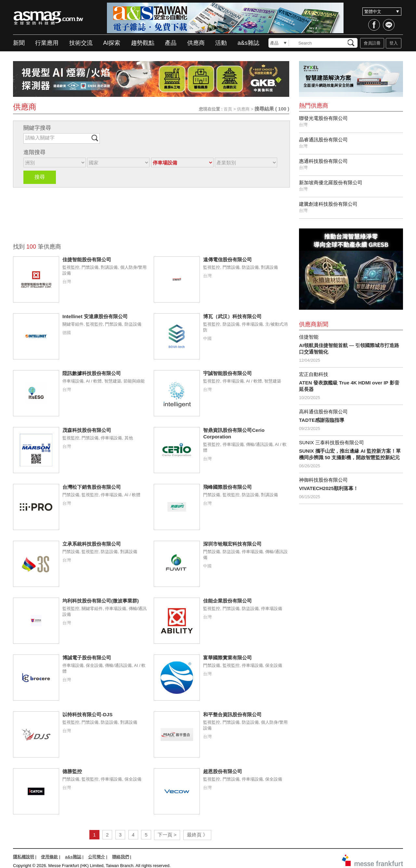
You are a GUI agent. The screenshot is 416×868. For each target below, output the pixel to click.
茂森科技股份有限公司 (87, 430)
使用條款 (49, 857)
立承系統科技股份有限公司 (92, 544)
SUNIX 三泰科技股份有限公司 (331, 442)
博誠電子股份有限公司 (87, 658)
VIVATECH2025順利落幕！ (329, 488)
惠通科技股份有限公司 (323, 161)
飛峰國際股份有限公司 (227, 487)
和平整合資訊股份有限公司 (232, 714)
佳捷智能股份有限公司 (87, 259)
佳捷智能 (309, 337)
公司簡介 (97, 857)
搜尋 (40, 177)
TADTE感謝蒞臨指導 (322, 420)
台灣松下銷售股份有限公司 (92, 487)
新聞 (19, 43)
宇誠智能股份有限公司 (227, 373)
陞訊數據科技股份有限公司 (92, 373)
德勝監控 (72, 771)
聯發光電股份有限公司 (323, 118)
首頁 (228, 109)
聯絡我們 (121, 857)
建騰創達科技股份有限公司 (328, 204)
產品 (171, 43)
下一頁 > (167, 835)
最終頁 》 (197, 835)
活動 (221, 43)
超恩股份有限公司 (223, 771)
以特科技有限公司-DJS (87, 714)
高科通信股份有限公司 (323, 412)
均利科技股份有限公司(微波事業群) (101, 601)
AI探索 (112, 43)
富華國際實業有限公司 (227, 658)
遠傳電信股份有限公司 (227, 259)
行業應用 (47, 43)
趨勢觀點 (143, 43)
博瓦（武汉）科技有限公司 (232, 316)
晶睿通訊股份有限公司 (323, 140)
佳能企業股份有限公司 (227, 601)
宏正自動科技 (314, 374)
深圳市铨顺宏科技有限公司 (232, 544)
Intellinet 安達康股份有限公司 (95, 316)
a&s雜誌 (248, 43)
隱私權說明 (24, 857)
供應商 (196, 43)
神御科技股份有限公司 (323, 480)
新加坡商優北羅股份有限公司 (331, 182)
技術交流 (81, 43)
